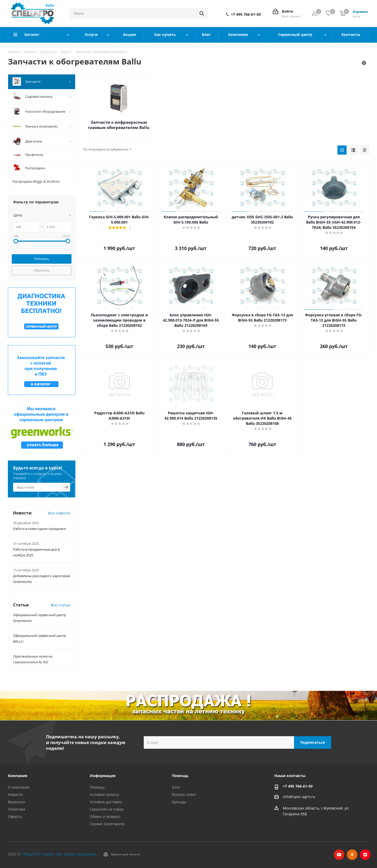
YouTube (339, 855)
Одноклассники (352, 855)
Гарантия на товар (107, 809)
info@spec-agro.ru (299, 797)
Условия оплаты (104, 794)
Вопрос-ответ (184, 794)
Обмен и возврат (105, 817)
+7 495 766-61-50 (246, 14)
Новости (15, 794)
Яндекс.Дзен (365, 855)
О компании (19, 787)
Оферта (15, 817)
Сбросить (42, 270)
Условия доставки (106, 802)
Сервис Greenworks (107, 824)
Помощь (97, 787)
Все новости (59, 513)
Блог (176, 787)
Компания (18, 776)
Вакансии (16, 802)
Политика (16, 809)
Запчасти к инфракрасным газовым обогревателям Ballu (119, 125)
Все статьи (60, 605)
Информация (103, 776)
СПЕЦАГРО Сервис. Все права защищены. (59, 854)
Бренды (179, 802)
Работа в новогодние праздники (40, 529)
